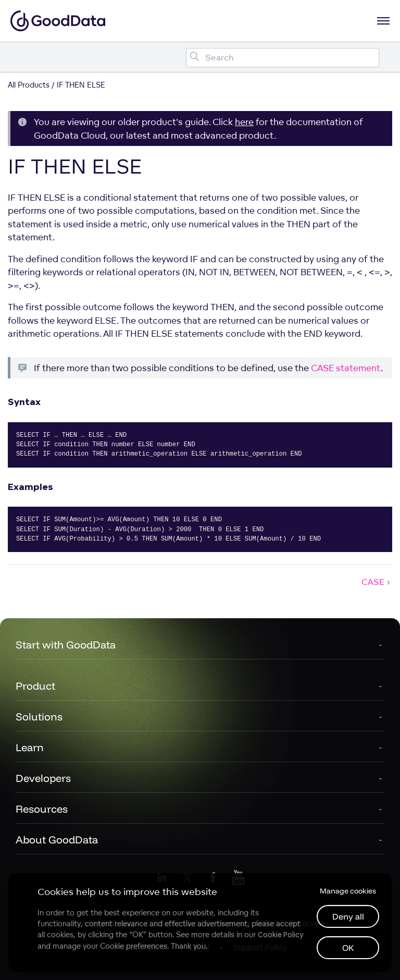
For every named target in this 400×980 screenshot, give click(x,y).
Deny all (348, 916)
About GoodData (57, 840)
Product (35, 686)
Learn (30, 747)
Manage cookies (348, 891)
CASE (377, 582)
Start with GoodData (66, 645)
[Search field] (283, 58)
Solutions (39, 716)
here (244, 122)
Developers (43, 778)
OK (348, 948)
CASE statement (346, 368)
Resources (42, 809)
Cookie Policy (280, 935)
